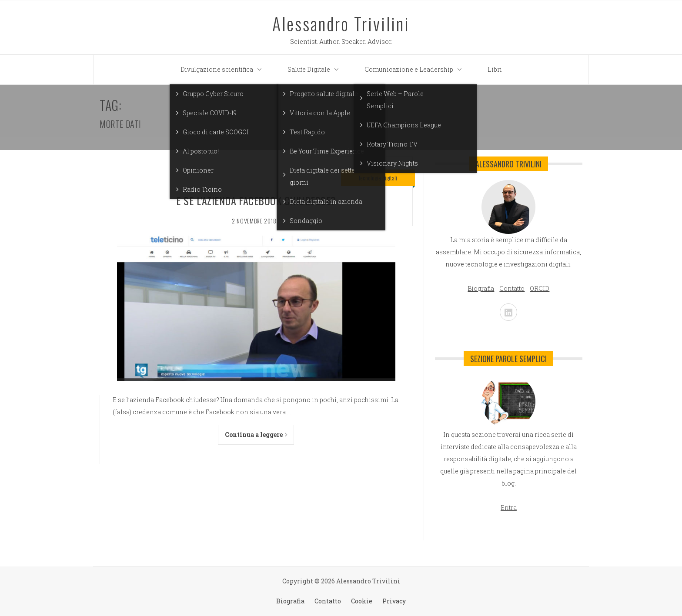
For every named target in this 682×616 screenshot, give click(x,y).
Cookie (362, 601)
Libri (495, 69)
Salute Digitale (315, 70)
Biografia (290, 601)
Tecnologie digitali (378, 178)
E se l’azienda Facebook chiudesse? (256, 200)
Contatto (328, 601)
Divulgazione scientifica (223, 70)
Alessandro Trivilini (341, 23)
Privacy (394, 601)
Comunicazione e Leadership (415, 70)
